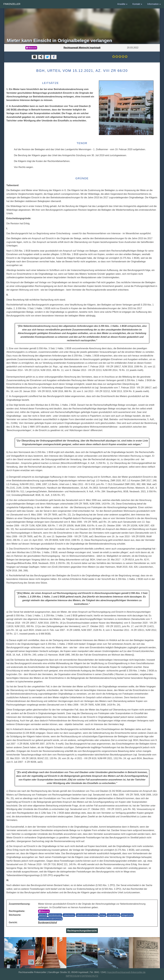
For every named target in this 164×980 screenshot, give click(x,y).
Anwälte (121, 4)
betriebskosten (55, 915)
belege (103, 915)
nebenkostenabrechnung (87, 915)
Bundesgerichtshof (48, 922)
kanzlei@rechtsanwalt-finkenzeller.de (127, 972)
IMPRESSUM (73, 976)
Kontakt (136, 4)
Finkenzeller (12, 4)
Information (153, 4)
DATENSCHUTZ (90, 976)
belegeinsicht (127, 915)
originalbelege (113, 915)
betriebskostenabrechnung (50, 919)
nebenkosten (69, 915)
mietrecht (43, 915)
